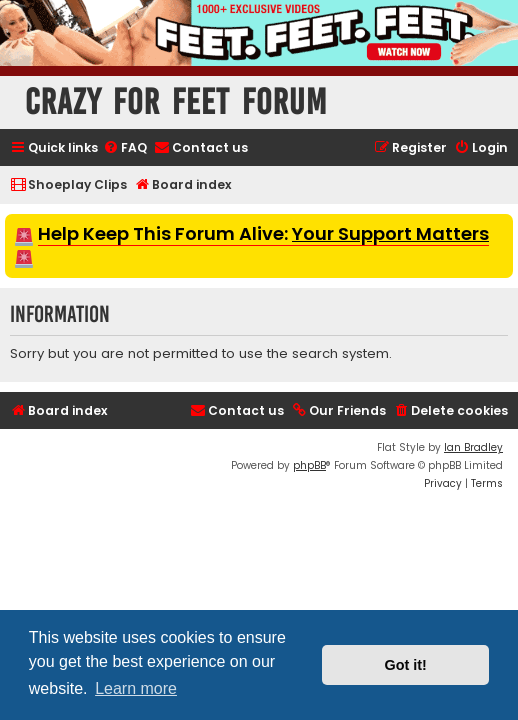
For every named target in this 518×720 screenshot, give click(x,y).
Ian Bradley (473, 447)
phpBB (309, 465)
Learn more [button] (136, 688)
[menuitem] (125, 148)
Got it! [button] (406, 665)
